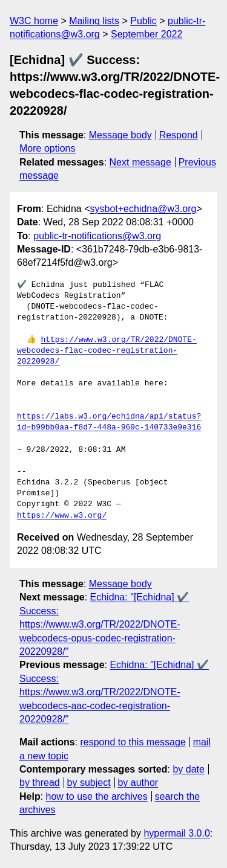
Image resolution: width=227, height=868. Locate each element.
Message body (120, 135)
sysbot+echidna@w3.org (143, 209)
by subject (89, 783)
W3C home (34, 21)
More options (48, 148)
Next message (140, 162)
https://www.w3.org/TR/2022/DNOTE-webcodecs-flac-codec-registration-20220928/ (107, 351)
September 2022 (146, 34)
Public (143, 21)
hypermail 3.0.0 (176, 833)
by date (188, 769)
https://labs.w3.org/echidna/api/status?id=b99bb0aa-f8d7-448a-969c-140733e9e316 (109, 422)
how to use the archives (97, 796)
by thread (40, 783)
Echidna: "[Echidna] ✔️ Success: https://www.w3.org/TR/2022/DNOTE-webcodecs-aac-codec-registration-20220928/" (114, 692)
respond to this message (133, 742)
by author (138, 783)
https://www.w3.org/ (62, 516)
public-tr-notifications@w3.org (97, 236)
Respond (179, 135)
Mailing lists (94, 21)
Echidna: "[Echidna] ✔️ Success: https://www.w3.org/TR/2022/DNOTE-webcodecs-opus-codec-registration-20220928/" (104, 624)
